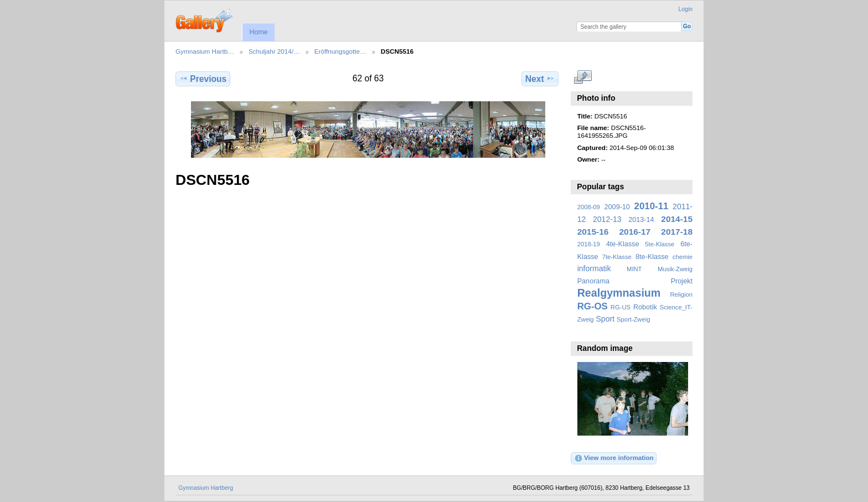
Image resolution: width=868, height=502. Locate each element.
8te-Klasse (652, 257)
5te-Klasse (660, 244)
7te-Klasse (617, 257)
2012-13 (607, 219)
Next (540, 79)
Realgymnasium (619, 293)
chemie (683, 257)
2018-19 (589, 244)
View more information (614, 458)
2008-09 (589, 207)
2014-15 (677, 219)
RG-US (621, 307)
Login (686, 9)
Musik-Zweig (675, 269)
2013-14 (641, 220)
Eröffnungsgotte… (340, 51)
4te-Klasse (623, 244)
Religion (681, 294)
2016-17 (635, 232)
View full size (583, 77)
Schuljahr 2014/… (274, 51)
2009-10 (617, 207)
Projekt (682, 281)
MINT (634, 269)
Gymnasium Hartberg (206, 488)
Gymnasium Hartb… (205, 51)
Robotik (645, 307)
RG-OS (593, 306)
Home (258, 32)
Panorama (593, 281)
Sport (606, 319)
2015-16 (593, 232)
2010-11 (652, 206)
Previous (203, 79)
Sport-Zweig (633, 319)
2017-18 (677, 232)
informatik (594, 268)
